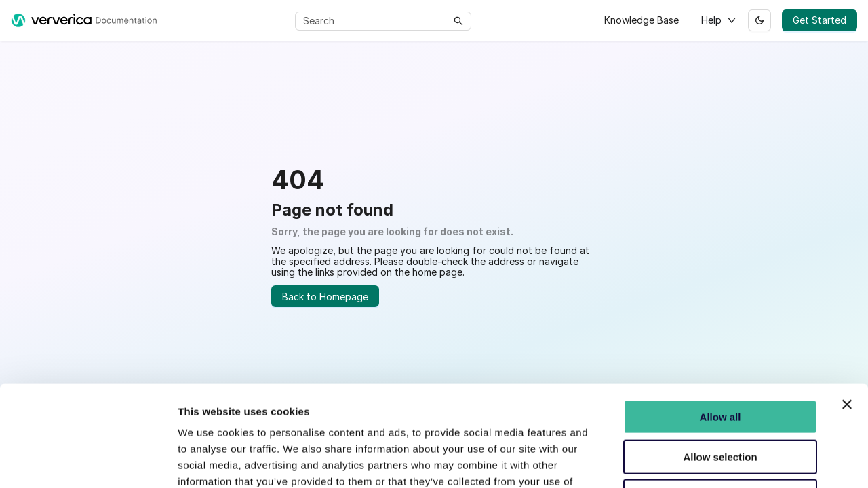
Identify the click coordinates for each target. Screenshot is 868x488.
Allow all (721, 330)
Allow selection (720, 369)
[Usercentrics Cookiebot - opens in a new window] (88, 469)
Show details (712, 469)
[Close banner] (847, 317)
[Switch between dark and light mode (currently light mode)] (759, 20)
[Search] (374, 21)
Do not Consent (720, 409)
